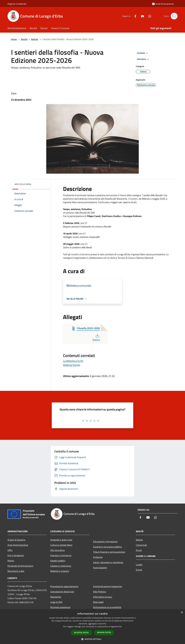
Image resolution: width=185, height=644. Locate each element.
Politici (11, 561)
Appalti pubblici (58, 561)
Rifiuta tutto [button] (104, 632)
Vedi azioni (143, 59)
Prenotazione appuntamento (64, 586)
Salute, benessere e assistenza (108, 562)
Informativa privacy (103, 597)
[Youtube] (141, 16)
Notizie (35, 39)
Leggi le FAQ (56, 602)
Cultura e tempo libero (61, 545)
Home (14, 39)
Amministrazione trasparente (108, 586)
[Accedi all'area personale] (163, 4)
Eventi (139, 570)
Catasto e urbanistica (61, 566)
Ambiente (98, 557)
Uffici (10, 550)
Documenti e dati (16, 571)
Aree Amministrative (18, 545)
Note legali (98, 602)
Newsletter (56, 597)
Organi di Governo (16, 540)
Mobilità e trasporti (60, 571)
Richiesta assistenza (60, 607)
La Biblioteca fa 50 (73, 361)
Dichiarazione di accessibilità (107, 607)
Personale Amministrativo (20, 566)
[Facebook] (134, 16)
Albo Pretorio (100, 592)
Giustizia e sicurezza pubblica (107, 547)
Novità (24, 39)
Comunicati (141, 545)
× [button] (182, 613)
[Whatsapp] (148, 16)
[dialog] (92, 627)
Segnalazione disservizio (62, 592)
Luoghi (139, 564)
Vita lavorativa (57, 550)
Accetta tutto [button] (81, 633)
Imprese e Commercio (61, 555)
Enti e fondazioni (16, 555)
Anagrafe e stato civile (61, 540)
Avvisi (139, 550)
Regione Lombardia (17, 4)
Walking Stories (72, 365)
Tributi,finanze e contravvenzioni (109, 552)
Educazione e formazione (105, 541)
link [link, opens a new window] (120, 627)
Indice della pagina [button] (23, 184)
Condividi (143, 53)
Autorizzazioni (100, 568)
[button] (92, 639)
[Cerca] (174, 16)
